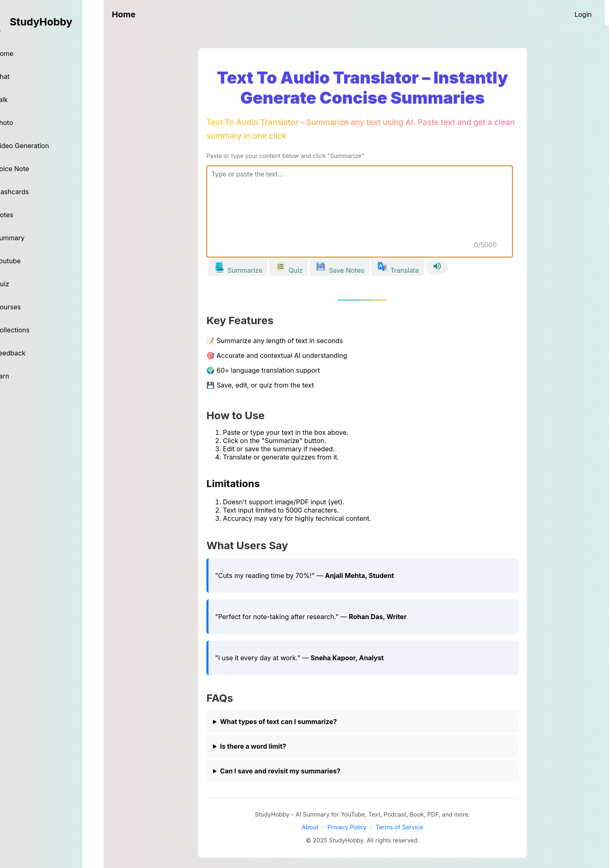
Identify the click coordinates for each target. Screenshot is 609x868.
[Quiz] (288, 267)
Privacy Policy (347, 827)
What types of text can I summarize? (278, 722)
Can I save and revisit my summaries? (280, 771)
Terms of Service (399, 827)
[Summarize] (238, 267)
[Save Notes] (339, 267)
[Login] (583, 14)
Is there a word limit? (253, 746)
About (310, 827)
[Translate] (398, 267)
